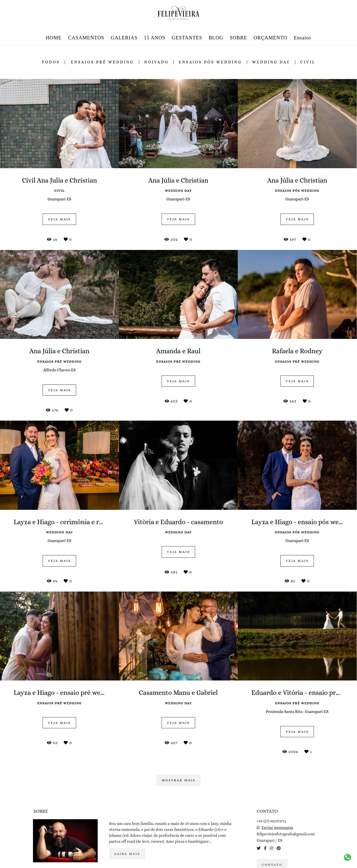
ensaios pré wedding (102, 62)
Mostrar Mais (178, 780)
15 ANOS (155, 38)
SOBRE (238, 38)
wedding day (271, 62)
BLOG (216, 38)
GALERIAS (124, 38)
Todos (51, 62)
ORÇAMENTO (270, 38)
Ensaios (302, 38)
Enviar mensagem (277, 828)
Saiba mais (127, 854)
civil (308, 62)
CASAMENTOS (86, 38)
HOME (54, 38)
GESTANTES (187, 38)
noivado (156, 62)
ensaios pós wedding (210, 62)
